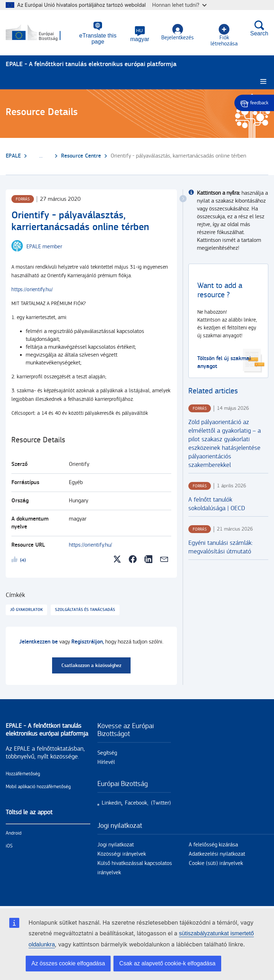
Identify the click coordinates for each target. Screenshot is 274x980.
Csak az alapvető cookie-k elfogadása (167, 963)
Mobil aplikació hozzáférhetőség (38, 787)
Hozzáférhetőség (23, 774)
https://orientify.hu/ (32, 290)
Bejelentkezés (177, 32)
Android (14, 833)
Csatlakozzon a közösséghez (91, 665)
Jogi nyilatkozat (116, 845)
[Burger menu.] (263, 82)
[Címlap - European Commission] (39, 33)
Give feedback (254, 103)
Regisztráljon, (88, 642)
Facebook (136, 803)
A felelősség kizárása (213, 845)
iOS (9, 846)
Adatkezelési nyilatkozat (217, 854)
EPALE (13, 156)
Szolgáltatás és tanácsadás (85, 610)
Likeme (16, 561)
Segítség (107, 753)
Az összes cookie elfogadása (68, 963)
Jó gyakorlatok (26, 610)
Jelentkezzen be (39, 642)
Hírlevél (106, 762)
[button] (140, 34)
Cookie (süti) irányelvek (216, 863)
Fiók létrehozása (224, 35)
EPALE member (44, 247)
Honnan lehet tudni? (179, 5)
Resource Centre (81, 156)
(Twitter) (161, 803)
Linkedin (111, 803)
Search (259, 28)
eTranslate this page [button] (98, 39)
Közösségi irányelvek (122, 854)
